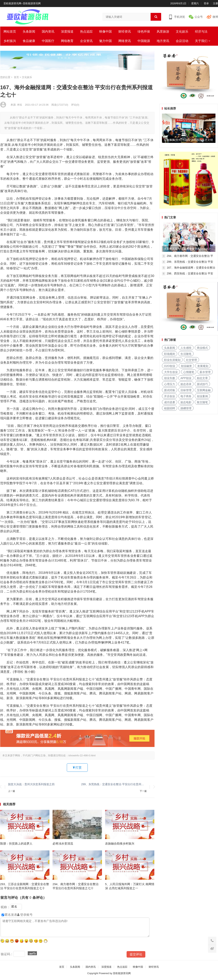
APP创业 (186, 378)
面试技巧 (202, 384)
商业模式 (202, 348)
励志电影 (186, 402)
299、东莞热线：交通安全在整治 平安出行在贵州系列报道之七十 (114, 784)
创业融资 (186, 366)
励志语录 (186, 384)
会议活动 (182, 41)
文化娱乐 (182, 32)
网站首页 (10, 32)
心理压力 (170, 384)
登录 (206, 3)
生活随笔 (186, 354)
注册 (215, 3)
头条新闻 (29, 32)
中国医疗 (48, 41)
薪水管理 (205, 372)
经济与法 (201, 32)
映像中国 (105, 32)
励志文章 (202, 378)
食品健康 (29, 41)
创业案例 (202, 396)
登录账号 (25, 915)
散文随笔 (202, 402)
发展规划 (203, 366)
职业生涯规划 (172, 360)
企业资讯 (86, 41)
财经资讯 (125, 32)
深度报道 (67, 32)
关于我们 (201, 41)
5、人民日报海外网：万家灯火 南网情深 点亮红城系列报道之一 (130, 886)
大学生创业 (171, 372)
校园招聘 (170, 408)
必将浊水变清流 (63, 843)
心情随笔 (189, 372)
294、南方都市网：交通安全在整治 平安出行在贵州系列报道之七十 (75, 886)
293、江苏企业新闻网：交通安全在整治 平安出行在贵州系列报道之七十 (25, 886)
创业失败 (170, 378)
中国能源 (144, 41)
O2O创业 (170, 366)
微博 (215, 17)
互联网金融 (204, 390)
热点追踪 (86, 32)
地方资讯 (163, 41)
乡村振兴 (10, 41)
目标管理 (186, 390)
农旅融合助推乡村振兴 (120, 843)
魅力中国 (105, 41)
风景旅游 (163, 32)
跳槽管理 (186, 408)
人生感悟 (186, 348)
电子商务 (186, 396)
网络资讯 (125, 41)
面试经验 (170, 390)
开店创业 (170, 396)
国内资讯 (48, 32)
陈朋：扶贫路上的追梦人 (16, 843)
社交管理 (191, 360)
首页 (16, 77)
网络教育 (67, 41)
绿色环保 (144, 32)
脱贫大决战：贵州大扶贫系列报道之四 (31, 784)
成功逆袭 (170, 402)
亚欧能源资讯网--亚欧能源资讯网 (22, 3)
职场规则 (170, 354)
